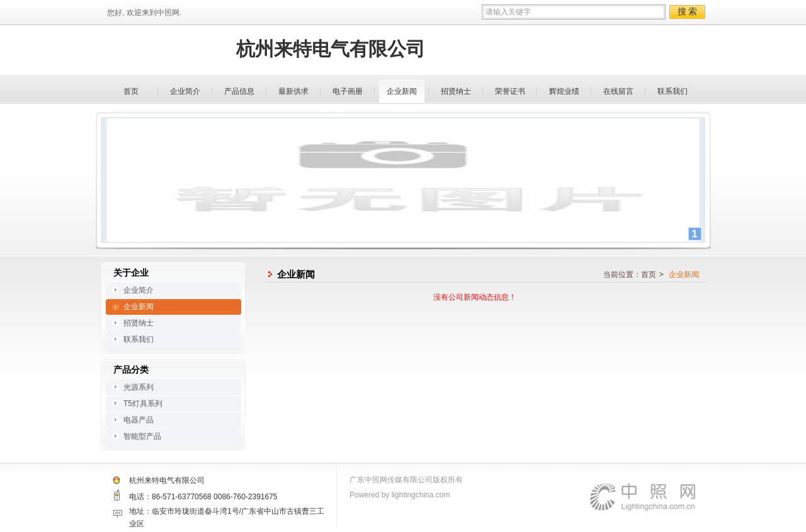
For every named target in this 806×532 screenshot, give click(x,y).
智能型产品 (142, 436)
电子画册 (348, 91)
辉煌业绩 (564, 91)
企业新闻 (402, 91)
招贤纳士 (456, 91)
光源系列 (139, 387)
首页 (131, 91)
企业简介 (185, 91)
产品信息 (239, 91)
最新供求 (293, 91)
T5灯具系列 (143, 404)
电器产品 (139, 420)
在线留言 (618, 91)
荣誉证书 (510, 91)
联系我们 (673, 91)
